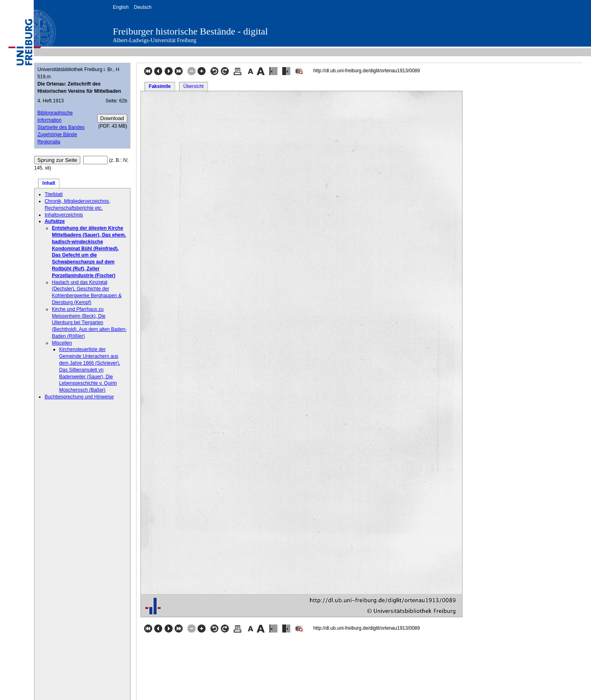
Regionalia (49, 142)
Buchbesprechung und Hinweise (79, 397)
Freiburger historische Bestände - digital (190, 31)
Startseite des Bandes (61, 127)
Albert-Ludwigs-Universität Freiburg (155, 40)
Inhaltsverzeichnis (64, 215)
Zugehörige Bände (57, 135)
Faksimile (160, 86)
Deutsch (143, 7)
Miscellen (62, 343)
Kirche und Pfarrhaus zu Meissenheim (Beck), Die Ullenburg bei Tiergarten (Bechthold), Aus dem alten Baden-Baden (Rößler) (89, 323)
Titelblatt (54, 194)
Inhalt (49, 183)
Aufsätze (55, 221)
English (121, 7)
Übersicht (193, 86)
